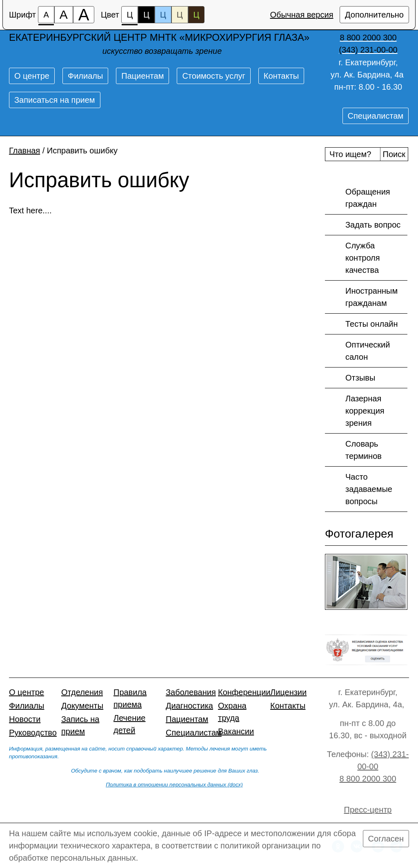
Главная (24, 151)
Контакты (281, 76)
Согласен (386, 839)
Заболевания (191, 692)
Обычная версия (301, 15)
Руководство (33, 733)
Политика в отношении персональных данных (166, 785)
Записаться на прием (55, 100)
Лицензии (288, 692)
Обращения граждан (358, 197)
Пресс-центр (368, 810)
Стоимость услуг (213, 76)
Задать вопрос (363, 225)
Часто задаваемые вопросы (359, 488)
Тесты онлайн (361, 324)
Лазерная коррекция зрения (355, 410)
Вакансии (236, 731)
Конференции (244, 692)
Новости (25, 719)
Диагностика (189, 706)
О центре (32, 76)
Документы (82, 706)
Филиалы (85, 76)
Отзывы (350, 378)
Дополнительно (374, 15)
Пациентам (142, 76)
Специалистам (376, 116)
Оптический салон (357, 350)
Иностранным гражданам (361, 296)
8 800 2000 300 (368, 779)
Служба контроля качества (352, 257)
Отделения (82, 692)
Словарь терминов (353, 449)
